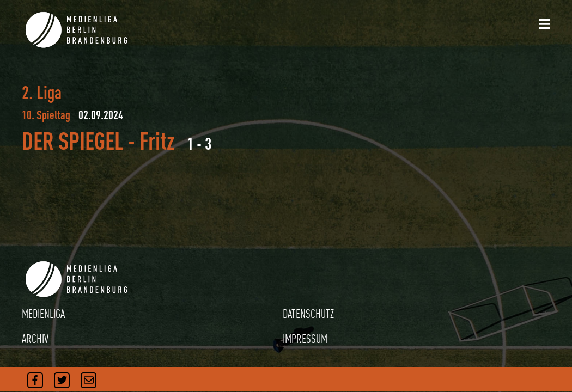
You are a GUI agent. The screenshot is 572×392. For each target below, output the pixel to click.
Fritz (157, 141)
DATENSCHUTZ (308, 314)
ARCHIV (35, 339)
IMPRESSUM (305, 339)
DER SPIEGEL (73, 141)
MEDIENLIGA (43, 314)
